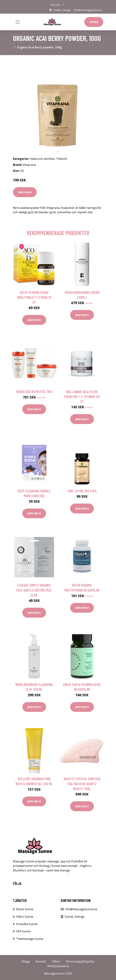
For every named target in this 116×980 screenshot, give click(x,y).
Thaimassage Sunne (30, 939)
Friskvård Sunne (27, 924)
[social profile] (63, 5)
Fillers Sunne (25, 917)
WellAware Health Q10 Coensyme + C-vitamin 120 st (82, 397)
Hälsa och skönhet (42, 159)
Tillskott (61, 159)
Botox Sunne (25, 909)
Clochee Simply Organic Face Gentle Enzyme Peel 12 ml (34, 590)
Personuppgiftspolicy (80, 961)
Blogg (26, 961)
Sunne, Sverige (62, 10)
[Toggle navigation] (18, 22)
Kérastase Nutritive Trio (34, 392)
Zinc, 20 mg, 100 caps (82, 491)
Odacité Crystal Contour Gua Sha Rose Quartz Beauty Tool (82, 784)
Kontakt (41, 961)
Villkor (56, 961)
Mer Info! (25, 192)
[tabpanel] (58, 103)
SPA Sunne (23, 931)
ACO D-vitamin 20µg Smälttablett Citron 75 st (34, 297)
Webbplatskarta (58, 966)
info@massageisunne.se (88, 10)
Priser (94, 22)
